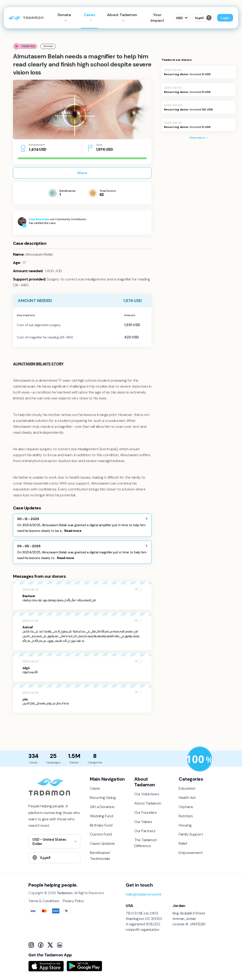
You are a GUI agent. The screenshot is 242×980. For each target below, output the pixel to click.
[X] (50, 945)
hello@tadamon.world (143, 894)
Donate (64, 15)
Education (187, 788)
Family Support (191, 834)
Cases (90, 15)
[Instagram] (31, 945)
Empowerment (191, 853)
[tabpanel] (82, 109)
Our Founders (145, 812)
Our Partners (145, 831)
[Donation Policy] (200, 759)
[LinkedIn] (60, 945)
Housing (185, 825)
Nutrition (186, 816)
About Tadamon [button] (122, 15)
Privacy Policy (73, 901)
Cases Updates (102, 843)
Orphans (186, 807)
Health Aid (187, 798)
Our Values (143, 822)
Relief (183, 843)
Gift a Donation (102, 807)
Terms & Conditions (44, 901)
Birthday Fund (101, 825)
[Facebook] (41, 945)
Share (82, 173)
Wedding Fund (101, 816)
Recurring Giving (103, 798)
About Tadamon (148, 803)
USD (179, 18)
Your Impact (157, 18)
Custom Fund (101, 834)
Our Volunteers (147, 794)
